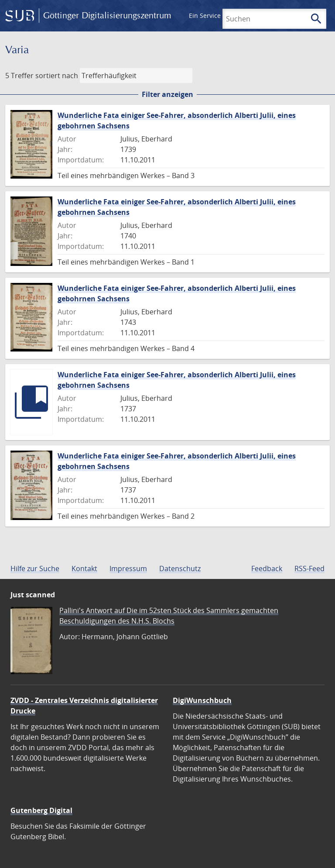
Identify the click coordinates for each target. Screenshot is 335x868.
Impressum (128, 568)
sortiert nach (57, 76)
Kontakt (84, 568)
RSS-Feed (309, 568)
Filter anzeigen (167, 94)
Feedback (267, 568)
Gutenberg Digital (41, 810)
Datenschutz (180, 568)
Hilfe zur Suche (35, 568)
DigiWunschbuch (202, 700)
